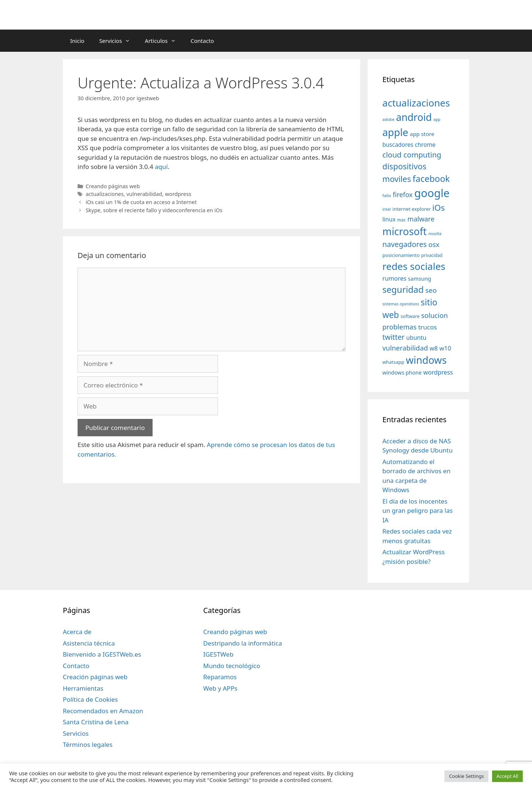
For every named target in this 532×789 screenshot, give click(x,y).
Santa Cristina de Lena (96, 722)
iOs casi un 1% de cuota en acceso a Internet (141, 202)
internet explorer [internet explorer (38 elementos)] (412, 209)
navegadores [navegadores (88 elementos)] (405, 244)
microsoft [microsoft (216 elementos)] (405, 231)
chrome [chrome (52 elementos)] (425, 145)
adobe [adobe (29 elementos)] (388, 119)
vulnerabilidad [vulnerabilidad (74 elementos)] (405, 348)
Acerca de (77, 632)
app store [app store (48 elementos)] (422, 134)
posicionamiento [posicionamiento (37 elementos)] (401, 255)
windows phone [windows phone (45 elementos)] (402, 373)
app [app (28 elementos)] (437, 119)
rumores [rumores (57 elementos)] (394, 278)
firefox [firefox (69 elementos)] (403, 194)
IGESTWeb (218, 654)
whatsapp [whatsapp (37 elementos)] (393, 362)
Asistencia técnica (89, 643)
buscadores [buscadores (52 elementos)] (398, 145)
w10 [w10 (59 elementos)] (445, 348)
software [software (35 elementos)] (410, 316)
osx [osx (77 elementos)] (434, 244)
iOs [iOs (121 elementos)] (439, 208)
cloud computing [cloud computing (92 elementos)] (412, 155)
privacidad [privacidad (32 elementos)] (432, 255)
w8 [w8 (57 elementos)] (434, 348)
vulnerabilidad (144, 194)
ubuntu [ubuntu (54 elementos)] (416, 338)
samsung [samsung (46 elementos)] (420, 278)
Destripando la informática (243, 643)
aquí (161, 167)
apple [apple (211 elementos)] (395, 132)
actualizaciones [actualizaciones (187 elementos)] (416, 103)
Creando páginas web (113, 186)
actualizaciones (105, 194)
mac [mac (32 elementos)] (401, 220)
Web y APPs (220, 688)
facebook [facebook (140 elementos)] (431, 179)
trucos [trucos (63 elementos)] (428, 327)
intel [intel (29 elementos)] (387, 209)
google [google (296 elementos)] (432, 193)
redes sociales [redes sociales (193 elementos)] (414, 266)
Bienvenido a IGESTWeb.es (102, 654)
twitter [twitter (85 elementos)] (393, 337)
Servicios (118, 41)
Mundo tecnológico (232, 666)
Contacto (202, 41)
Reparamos (220, 677)
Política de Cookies (90, 699)
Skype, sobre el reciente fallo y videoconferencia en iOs (154, 210)
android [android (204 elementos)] (414, 117)
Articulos (164, 41)
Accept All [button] (507, 776)
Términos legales (88, 744)
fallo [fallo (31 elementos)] (387, 195)
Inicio (77, 41)
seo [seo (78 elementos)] (431, 290)
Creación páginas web (95, 677)
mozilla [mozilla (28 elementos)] (435, 234)
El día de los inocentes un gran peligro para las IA (417, 511)
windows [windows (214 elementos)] (426, 360)
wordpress (178, 194)
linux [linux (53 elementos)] (389, 219)
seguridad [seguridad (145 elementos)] (403, 289)
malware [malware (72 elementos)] (421, 219)
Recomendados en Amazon (103, 711)
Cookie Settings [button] (466, 776)
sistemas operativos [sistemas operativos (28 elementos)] (401, 304)
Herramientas (83, 688)
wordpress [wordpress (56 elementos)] (438, 372)
